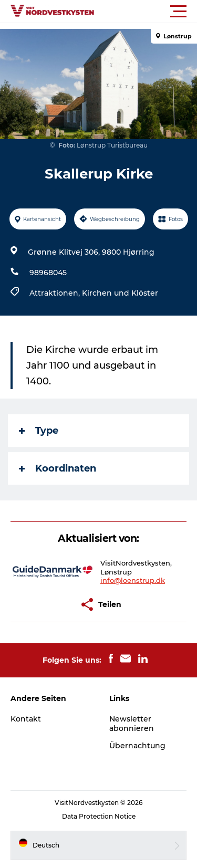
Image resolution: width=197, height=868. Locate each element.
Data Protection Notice (99, 816)
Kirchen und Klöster (120, 293)
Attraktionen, (56, 293)
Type (39, 431)
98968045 (48, 273)
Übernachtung (137, 746)
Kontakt (26, 719)
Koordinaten (58, 468)
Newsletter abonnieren (132, 724)
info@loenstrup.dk (133, 580)
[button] (146, 12)
